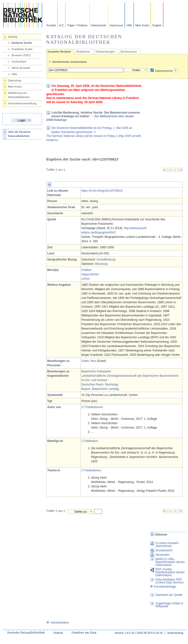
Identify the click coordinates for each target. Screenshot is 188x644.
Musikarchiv (83, 52)
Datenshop (15, 80)
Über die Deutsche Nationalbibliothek (19, 134)
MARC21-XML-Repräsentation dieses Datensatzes (170, 562)
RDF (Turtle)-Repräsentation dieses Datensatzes (170, 572)
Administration (58, 623)
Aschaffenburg (106, 259)
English (157, 25)
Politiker (87, 270)
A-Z (61, 25)
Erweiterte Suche (22, 49)
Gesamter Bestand (59, 52)
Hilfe (129, 25)
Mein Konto (142, 25)
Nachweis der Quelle (169, 595)
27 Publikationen (92, 407)
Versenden (163, 555)
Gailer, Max (89, 361)
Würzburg (101, 264)
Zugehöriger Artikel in (169, 605)
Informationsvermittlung (22, 103)
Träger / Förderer (77, 25)
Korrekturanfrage (163, 587)
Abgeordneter (90, 274)
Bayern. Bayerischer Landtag (100, 389)
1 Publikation (90, 441)
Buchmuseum (129, 52)
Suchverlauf (19, 62)
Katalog (13, 37)
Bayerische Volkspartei (96, 371)
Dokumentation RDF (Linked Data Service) (170, 581)
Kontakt (51, 25)
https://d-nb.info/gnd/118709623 (102, 191)
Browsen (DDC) (21, 55)
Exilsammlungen (105, 52)
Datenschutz (99, 25)
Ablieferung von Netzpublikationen (19, 95)
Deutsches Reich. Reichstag (100, 385)
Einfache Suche (22, 43)
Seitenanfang (175, 633)
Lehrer (86, 279)
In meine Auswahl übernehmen (167, 545)
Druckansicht (164, 550)
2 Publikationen (91, 470)
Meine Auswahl (21, 68)
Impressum (116, 25)
